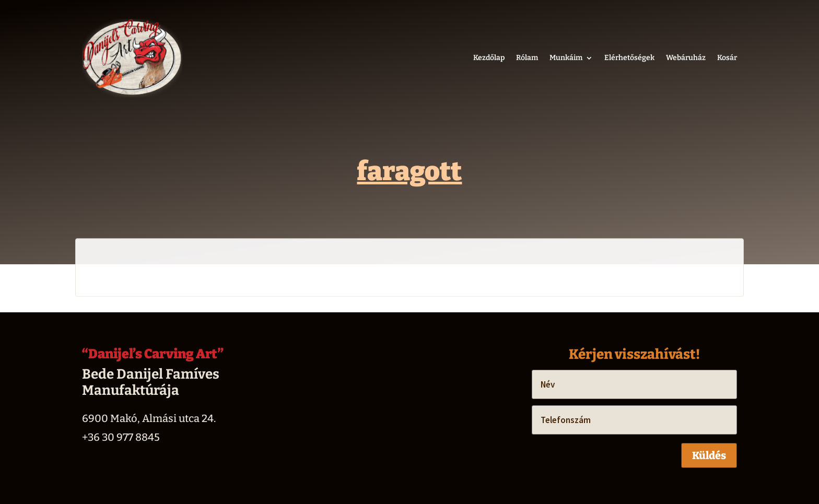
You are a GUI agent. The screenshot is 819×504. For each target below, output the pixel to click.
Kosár (727, 58)
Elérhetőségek (629, 58)
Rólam (527, 58)
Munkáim (566, 58)
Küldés (709, 455)
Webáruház (686, 58)
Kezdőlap (489, 58)
